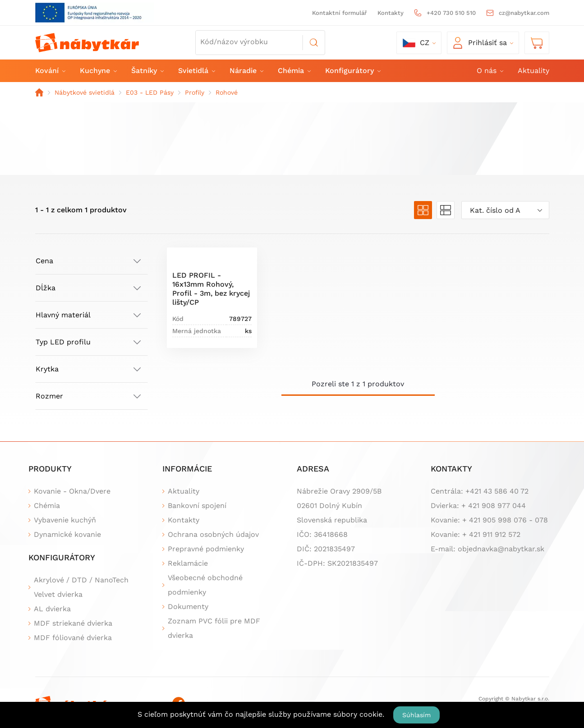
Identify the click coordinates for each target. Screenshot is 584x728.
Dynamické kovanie (67, 534)
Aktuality (533, 71)
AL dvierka (52, 609)
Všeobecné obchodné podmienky (205, 585)
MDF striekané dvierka (73, 623)
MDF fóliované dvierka (73, 638)
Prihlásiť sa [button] (480, 43)
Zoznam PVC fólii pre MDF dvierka (214, 628)
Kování (50, 71)
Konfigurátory (352, 71)
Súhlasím (416, 715)
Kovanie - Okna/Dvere (72, 491)
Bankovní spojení (197, 506)
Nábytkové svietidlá (85, 92)
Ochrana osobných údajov (213, 534)
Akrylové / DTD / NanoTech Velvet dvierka (81, 587)
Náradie (246, 71)
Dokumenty (188, 607)
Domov (39, 92)
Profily (195, 92)
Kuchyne (98, 71)
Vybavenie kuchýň (65, 520)
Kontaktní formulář (339, 13)
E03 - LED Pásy (150, 92)
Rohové (227, 92)
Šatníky (147, 71)
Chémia (294, 71)
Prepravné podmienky (206, 549)
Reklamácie (188, 563)
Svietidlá (196, 71)
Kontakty (391, 13)
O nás (490, 71)
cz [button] (416, 43)
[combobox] (505, 210)
